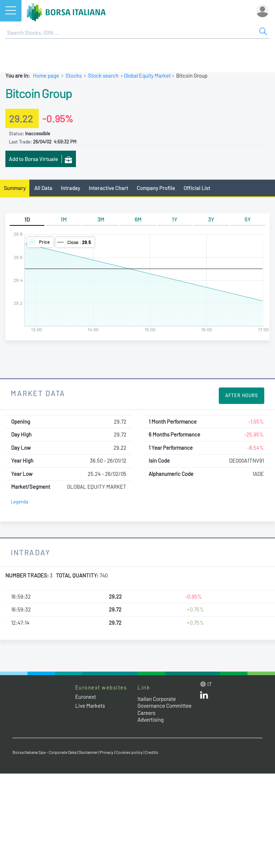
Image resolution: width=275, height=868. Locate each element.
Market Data (38, 393)
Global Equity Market (147, 75)
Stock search (103, 75)
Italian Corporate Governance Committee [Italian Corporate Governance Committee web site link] (165, 702)
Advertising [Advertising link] (151, 720)
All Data (43, 188)
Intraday (71, 188)
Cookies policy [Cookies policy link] (129, 752)
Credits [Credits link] (152, 752)
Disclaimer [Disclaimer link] (88, 752)
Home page (46, 75)
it (210, 684)
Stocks (74, 75)
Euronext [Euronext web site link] (86, 697)
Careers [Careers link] (146, 713)
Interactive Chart (108, 188)
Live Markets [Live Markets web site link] (90, 706)
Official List (197, 188)
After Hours (242, 395)
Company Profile (156, 188)
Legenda (20, 502)
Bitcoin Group (39, 93)
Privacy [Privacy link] (107, 752)
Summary (15, 188)
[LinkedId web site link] (204, 697)
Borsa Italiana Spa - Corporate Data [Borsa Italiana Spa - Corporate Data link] (44, 752)
